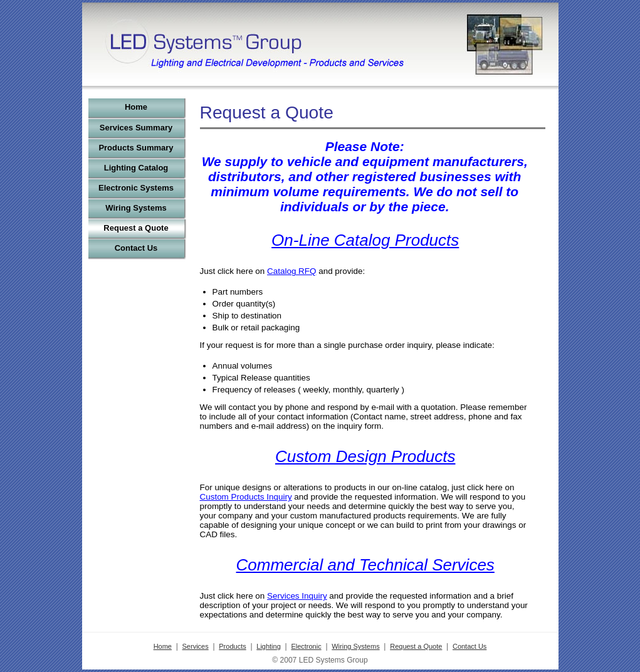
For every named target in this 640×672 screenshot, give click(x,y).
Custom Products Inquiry (246, 497)
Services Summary (136, 128)
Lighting (269, 646)
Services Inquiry (297, 596)
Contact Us (136, 248)
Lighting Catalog (136, 168)
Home (136, 107)
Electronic (306, 646)
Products (232, 646)
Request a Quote (136, 228)
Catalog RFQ (291, 271)
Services (196, 646)
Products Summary (136, 148)
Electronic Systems (136, 188)
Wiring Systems (136, 208)
